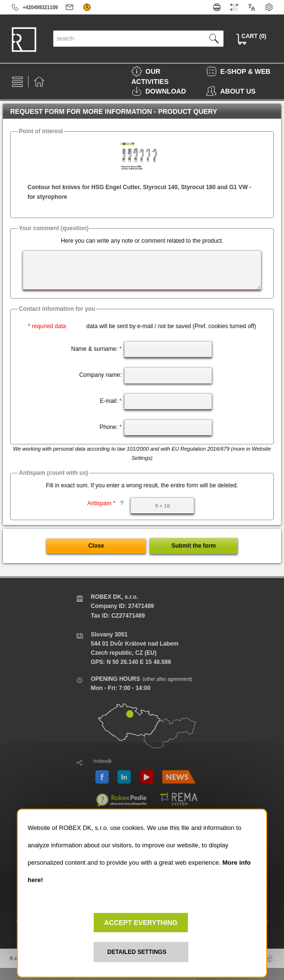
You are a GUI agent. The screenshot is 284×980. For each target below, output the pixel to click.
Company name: (100, 375)
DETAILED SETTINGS (137, 952)
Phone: (111, 427)
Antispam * (106, 503)
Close (96, 546)
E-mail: (111, 401)
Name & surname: (96, 349)
